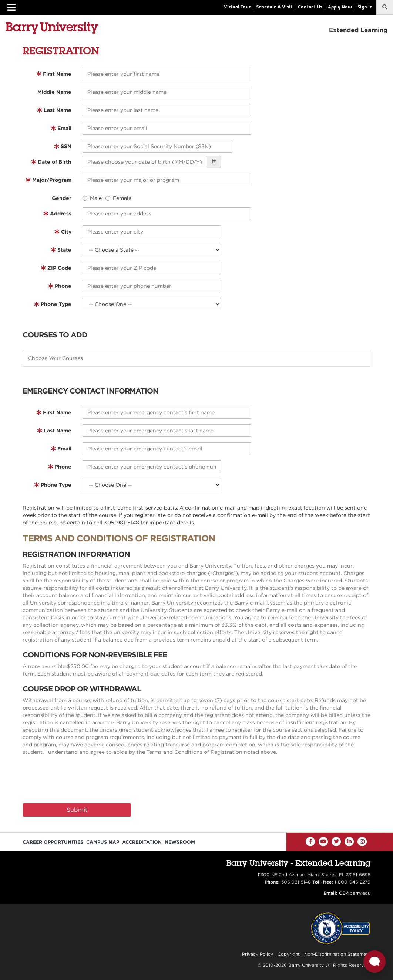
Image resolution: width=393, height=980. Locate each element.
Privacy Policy (258, 954)
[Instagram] (362, 842)
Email (64, 128)
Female (118, 198)
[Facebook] (310, 842)
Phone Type (56, 304)
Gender (62, 198)
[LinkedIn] (349, 842)
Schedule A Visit (274, 7)
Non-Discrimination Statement (337, 954)
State (64, 250)
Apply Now (340, 7)
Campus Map (103, 842)
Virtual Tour (237, 7)
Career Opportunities (53, 842)
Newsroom (180, 842)
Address (61, 214)
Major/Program (52, 180)
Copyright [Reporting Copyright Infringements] (289, 954)
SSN (66, 146)
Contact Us (310, 7)
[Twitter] (336, 842)
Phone (63, 286)
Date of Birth (55, 162)
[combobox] (196, 358)
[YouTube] (323, 842)
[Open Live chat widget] (374, 962)
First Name (57, 74)
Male (92, 198)
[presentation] (79, 781)
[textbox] (200, 358)
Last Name (58, 110)
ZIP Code (59, 268)
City (66, 232)
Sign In (365, 7)
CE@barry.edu (355, 893)
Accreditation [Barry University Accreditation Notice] (142, 842)
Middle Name (54, 92)
